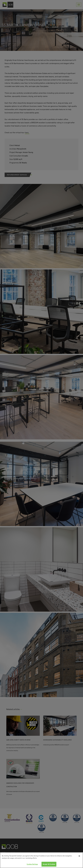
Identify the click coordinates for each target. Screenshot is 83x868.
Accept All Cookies (49, 864)
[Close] (79, 856)
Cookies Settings (32, 864)
